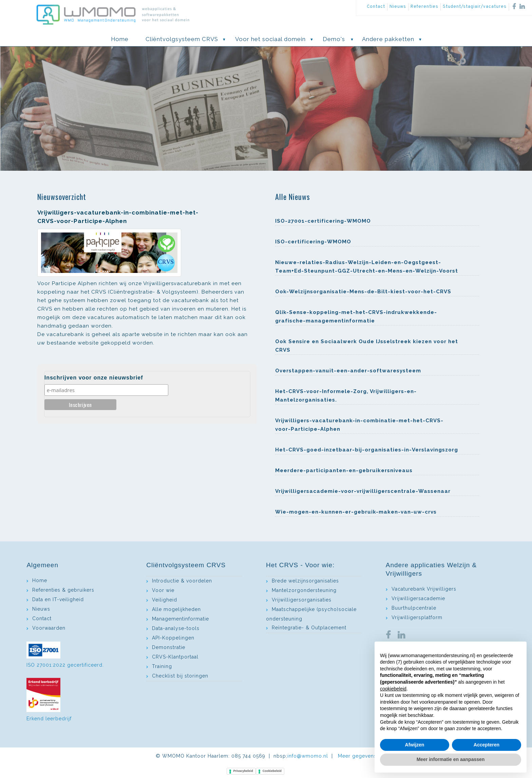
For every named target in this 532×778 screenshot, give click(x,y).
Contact (376, 7)
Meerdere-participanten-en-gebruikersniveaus (344, 470)
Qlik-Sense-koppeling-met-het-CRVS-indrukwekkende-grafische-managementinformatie (356, 317)
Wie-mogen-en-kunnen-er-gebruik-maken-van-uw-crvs (356, 512)
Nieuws (398, 7)
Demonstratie (169, 647)
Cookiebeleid (272, 771)
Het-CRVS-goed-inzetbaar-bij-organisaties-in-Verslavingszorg (367, 450)
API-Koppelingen (173, 638)
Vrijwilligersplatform (417, 617)
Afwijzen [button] (415, 745)
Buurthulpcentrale (414, 608)
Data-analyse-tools (176, 628)
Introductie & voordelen (182, 581)
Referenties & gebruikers (63, 590)
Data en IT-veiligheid (58, 599)
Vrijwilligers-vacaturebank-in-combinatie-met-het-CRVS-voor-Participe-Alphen (359, 425)
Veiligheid (165, 600)
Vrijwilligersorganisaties (302, 600)
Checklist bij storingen (180, 676)
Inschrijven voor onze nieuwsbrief (94, 378)
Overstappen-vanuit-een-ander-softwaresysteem (348, 371)
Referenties (424, 7)
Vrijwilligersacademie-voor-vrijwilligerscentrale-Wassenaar (363, 491)
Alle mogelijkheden (176, 609)
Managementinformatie (180, 619)
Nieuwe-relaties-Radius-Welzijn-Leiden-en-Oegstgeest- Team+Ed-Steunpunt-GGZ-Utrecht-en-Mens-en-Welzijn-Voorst (367, 267)
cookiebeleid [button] (393, 689)
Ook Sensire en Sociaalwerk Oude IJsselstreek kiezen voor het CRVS (367, 346)
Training (162, 666)
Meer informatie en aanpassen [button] (451, 759)
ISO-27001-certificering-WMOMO (323, 221)
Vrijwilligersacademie (418, 598)
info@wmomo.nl (308, 756)
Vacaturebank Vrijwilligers (424, 589)
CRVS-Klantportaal (175, 657)
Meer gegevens (357, 756)
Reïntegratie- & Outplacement (309, 628)
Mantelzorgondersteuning (304, 590)
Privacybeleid (243, 771)
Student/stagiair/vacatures (475, 7)
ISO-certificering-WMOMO (313, 242)
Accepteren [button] (487, 745)
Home (40, 580)
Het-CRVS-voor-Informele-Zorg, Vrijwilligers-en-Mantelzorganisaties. (346, 396)
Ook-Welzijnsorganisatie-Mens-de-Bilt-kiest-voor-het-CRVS (363, 292)
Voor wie (163, 590)
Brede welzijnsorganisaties (305, 581)
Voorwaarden (49, 628)
